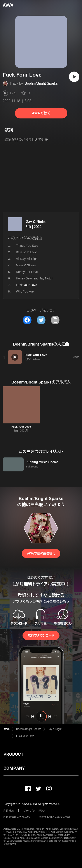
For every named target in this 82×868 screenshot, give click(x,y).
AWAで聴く (41, 113)
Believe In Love (26, 252)
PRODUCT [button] (13, 754)
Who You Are (25, 291)
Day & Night (36, 222)
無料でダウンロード (41, 635)
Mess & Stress (26, 265)
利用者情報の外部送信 (17, 817)
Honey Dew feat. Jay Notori (35, 278)
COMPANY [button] (14, 768)
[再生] (74, 77)
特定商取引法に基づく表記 (54, 817)
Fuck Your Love (21, 427)
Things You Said (27, 246)
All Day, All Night (27, 259)
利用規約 (9, 811)
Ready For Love (27, 272)
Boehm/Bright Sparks (41, 83)
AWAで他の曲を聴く (41, 553)
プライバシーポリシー (35, 811)
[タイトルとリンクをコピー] (55, 320)
